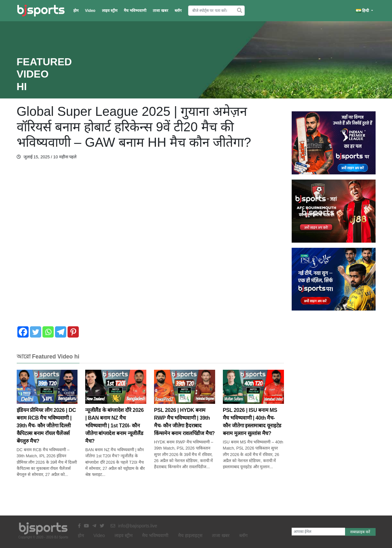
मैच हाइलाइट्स (190, 535)
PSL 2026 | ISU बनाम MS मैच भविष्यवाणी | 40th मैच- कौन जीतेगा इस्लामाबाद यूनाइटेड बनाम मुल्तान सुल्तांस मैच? (253, 410)
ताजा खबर (160, 11)
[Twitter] (36, 332)
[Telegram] (61, 332)
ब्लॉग (178, 11)
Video (90, 11)
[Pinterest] (73, 332)
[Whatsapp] (48, 332)
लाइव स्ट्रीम (110, 11)
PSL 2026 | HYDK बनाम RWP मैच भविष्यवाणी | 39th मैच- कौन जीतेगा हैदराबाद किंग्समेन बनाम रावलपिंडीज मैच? (185, 410)
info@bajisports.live (134, 526)
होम (76, 11)
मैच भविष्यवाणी (135, 11)
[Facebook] (23, 332)
